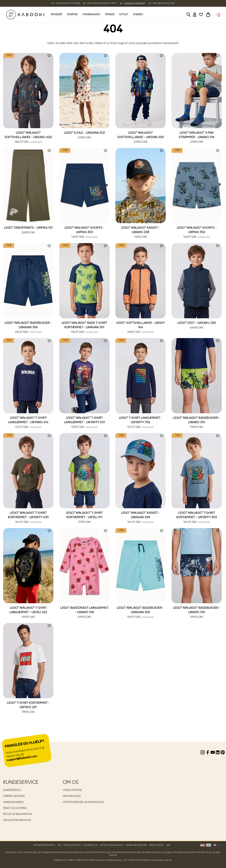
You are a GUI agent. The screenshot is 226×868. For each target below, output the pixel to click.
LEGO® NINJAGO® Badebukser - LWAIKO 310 (197, 423)
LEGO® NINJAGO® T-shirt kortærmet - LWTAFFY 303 (197, 518)
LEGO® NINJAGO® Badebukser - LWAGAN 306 (28, 328)
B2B (168, 845)
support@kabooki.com (22, 758)
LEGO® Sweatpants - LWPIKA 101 (28, 230)
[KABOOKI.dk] (26, 15)
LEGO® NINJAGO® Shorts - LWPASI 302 (197, 233)
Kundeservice (12, 790)
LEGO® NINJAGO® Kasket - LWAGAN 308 (140, 518)
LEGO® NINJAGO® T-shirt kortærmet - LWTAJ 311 (84, 518)
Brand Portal (157, 845)
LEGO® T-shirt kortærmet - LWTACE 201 (28, 708)
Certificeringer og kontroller (83, 802)
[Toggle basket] (208, 15)
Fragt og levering (15, 808)
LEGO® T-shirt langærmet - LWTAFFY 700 (141, 423)
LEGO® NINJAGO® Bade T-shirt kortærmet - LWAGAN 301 (84, 328)
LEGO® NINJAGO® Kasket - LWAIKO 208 (140, 233)
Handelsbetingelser (136, 845)
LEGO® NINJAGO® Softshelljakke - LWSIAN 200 (140, 138)
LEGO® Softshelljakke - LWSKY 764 (140, 328)
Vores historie (72, 790)
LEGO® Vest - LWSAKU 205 (197, 326)
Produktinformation (17, 820)
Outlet (124, 15)
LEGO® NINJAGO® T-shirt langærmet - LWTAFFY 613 (84, 423)
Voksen (138, 15)
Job (59, 845)
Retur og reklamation (18, 814)
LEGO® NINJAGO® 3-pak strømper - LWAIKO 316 (197, 138)
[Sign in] (195, 15)
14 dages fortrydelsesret (134, 3)
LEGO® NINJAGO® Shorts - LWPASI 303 (84, 233)
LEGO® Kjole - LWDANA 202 (84, 135)
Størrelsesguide (14, 796)
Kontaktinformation (44, 845)
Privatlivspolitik (72, 845)
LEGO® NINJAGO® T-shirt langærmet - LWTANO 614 (28, 423)
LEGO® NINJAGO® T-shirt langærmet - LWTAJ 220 (28, 613)
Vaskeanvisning (13, 802)
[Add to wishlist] (49, 56)
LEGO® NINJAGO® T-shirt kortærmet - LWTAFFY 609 (28, 518)
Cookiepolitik (90, 845)
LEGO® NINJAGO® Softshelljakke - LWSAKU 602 (28, 138)
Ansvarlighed (72, 796)
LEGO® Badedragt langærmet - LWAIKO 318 (84, 613)
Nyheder (56, 15)
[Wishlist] (201, 15)
